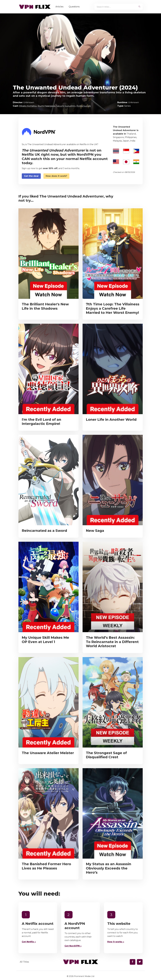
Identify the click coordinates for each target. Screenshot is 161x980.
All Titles (24, 962)
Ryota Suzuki (84, 106)
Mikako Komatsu (28, 106)
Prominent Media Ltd (84, 976)
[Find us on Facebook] (133, 962)
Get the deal (31, 176)
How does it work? (56, 176)
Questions (74, 7)
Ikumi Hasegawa (46, 106)
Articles (60, 7)
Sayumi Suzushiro (66, 106)
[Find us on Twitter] (140, 962)
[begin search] (140, 7)
